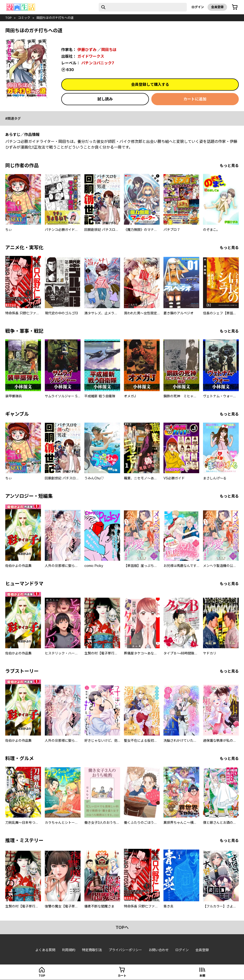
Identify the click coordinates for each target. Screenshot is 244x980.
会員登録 (217, 7)
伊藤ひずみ (87, 50)
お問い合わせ (159, 950)
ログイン (198, 7)
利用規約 (69, 950)
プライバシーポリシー (125, 950)
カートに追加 (195, 99)
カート (122, 976)
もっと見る (229, 166)
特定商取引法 (92, 950)
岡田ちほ (109, 50)
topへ (122, 927)
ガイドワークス (91, 56)
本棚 (202, 976)
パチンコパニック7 (98, 63)
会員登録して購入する (150, 84)
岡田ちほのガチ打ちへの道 (55, 18)
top (8, 18)
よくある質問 (45, 950)
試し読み (105, 99)
